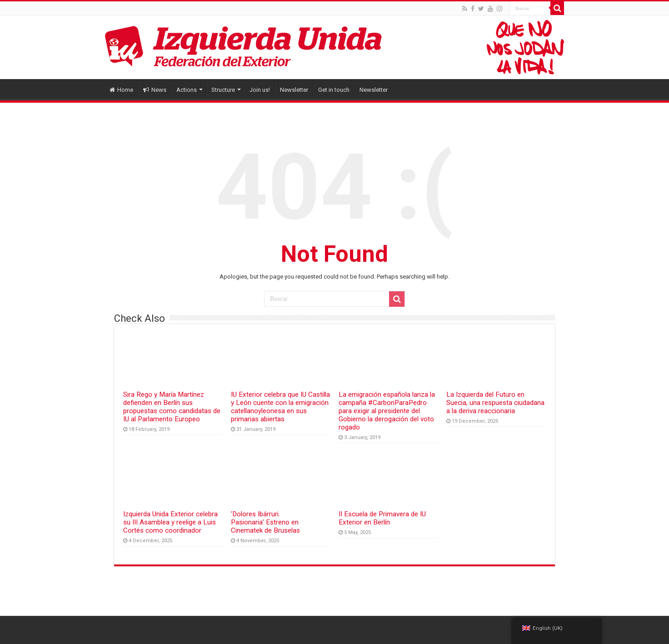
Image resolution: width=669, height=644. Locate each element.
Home (121, 90)
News (155, 90)
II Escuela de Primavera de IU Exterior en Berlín (382, 518)
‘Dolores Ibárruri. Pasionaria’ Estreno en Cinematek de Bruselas (265, 522)
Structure (223, 90)
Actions (187, 90)
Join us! (260, 90)
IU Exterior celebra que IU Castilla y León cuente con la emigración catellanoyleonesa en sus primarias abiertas (280, 407)
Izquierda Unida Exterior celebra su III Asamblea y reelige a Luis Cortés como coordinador (170, 522)
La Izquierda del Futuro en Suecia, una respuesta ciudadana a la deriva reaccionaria (495, 403)
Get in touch (334, 90)
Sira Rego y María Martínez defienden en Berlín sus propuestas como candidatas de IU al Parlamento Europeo (172, 407)
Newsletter (294, 90)
